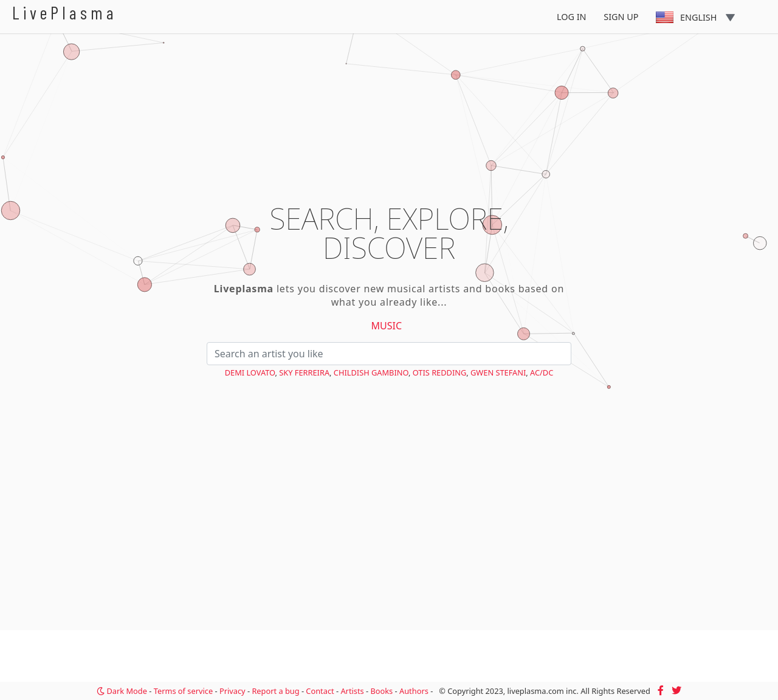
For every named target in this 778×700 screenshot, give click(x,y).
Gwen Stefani (498, 372)
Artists (352, 691)
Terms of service (183, 691)
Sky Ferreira (304, 372)
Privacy (232, 691)
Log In (572, 17)
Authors (414, 691)
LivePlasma (65, 12)
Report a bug (275, 691)
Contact (320, 691)
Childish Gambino (371, 372)
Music (387, 326)
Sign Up (621, 17)
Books (381, 691)
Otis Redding (440, 372)
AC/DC (542, 372)
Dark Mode (122, 691)
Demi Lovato (250, 372)
